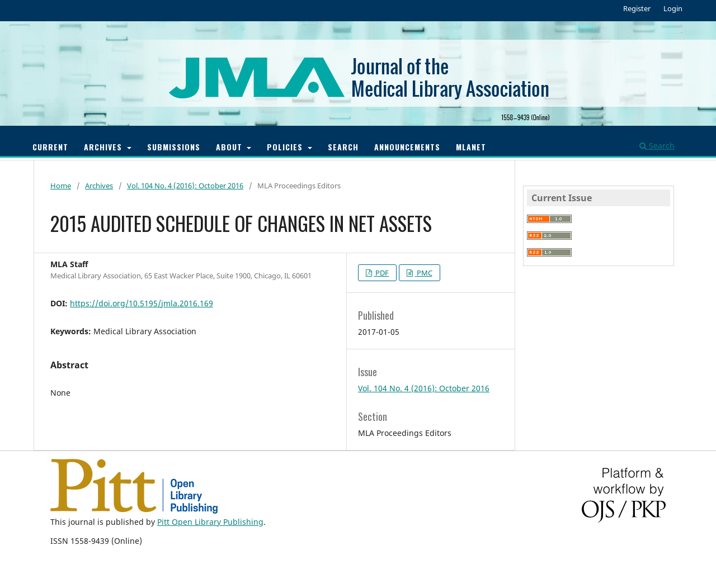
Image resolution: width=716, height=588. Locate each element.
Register (637, 8)
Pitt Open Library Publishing (210, 522)
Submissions (174, 147)
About (230, 147)
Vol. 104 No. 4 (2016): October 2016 (185, 186)
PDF (381, 273)
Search (343, 147)
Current (50, 147)
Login (673, 8)
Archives (104, 147)
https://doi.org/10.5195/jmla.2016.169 (142, 303)
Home (61, 186)
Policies (286, 147)
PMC (424, 273)
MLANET (471, 147)
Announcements (407, 147)
